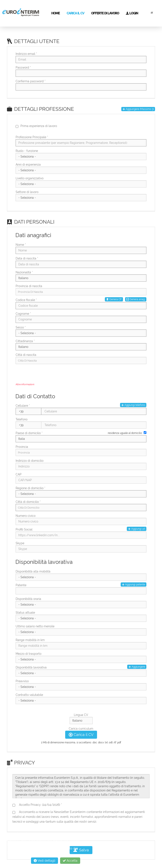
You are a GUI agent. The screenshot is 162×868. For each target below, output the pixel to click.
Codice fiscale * (26, 300)
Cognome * (23, 314)
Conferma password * (31, 81)
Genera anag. (136, 299)
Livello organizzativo (30, 178)
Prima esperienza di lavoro (39, 126)
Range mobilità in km (30, 640)
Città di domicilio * (28, 502)
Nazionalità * (24, 272)
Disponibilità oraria (28, 599)
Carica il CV (75, 13)
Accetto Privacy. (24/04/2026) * (40, 805)
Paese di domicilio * (29, 433)
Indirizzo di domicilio (30, 461)
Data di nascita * (27, 258)
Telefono (22, 419)
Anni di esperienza (28, 165)
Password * (23, 67)
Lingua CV (81, 715)
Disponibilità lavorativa (31, 667)
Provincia (22, 447)
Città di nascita (26, 355)
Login (132, 13)
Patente (21, 585)
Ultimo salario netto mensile (35, 626)
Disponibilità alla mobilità (33, 571)
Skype (20, 543)
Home (55, 13)
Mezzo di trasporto (28, 654)
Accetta (70, 861)
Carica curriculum (81, 729)
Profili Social (24, 529)
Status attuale (25, 613)
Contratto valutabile (29, 695)
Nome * (21, 245)
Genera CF (114, 299)
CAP (19, 474)
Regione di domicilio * (30, 488)
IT (152, 13)
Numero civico (26, 516)
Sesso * (21, 327)
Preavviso (22, 681)
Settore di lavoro (27, 192)
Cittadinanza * (25, 341)
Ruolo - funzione (27, 151)
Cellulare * (23, 406)
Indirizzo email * (26, 54)
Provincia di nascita (29, 286)
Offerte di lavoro (105, 13)
